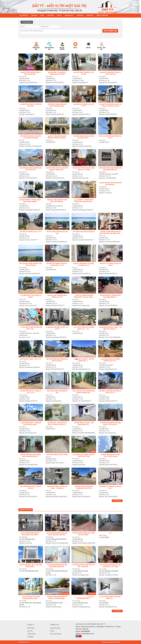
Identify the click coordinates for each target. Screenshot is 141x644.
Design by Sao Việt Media (109, 642)
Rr (110, 533)
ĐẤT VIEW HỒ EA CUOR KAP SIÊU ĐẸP (84, 232)
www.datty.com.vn (88, 634)
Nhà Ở (53, 79)
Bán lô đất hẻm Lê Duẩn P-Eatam (57, 455)
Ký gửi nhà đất (55, 628)
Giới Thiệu (31, 628)
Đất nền (27, 79)
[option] (38, 46)
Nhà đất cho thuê (110, 174)
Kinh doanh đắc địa (57, 206)
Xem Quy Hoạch (56, 634)
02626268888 (85, 631)
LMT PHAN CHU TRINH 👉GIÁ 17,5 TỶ (31, 359)
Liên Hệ (30, 631)
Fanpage (30, 637)
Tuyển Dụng (31, 634)
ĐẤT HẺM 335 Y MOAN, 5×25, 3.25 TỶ (31, 232)
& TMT (118, 642)
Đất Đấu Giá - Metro (31, 333)
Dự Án (27, 571)
